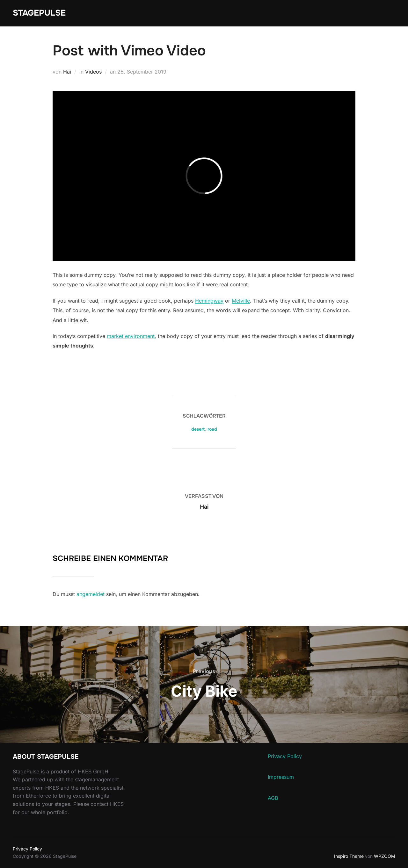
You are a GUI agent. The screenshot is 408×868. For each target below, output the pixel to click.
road (212, 429)
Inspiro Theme (349, 856)
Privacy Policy (285, 756)
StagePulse (39, 13)
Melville (241, 301)
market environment (131, 336)
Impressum (281, 777)
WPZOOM (385, 856)
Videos (93, 72)
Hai (67, 72)
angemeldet (91, 594)
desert (198, 429)
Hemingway (209, 301)
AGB (273, 798)
